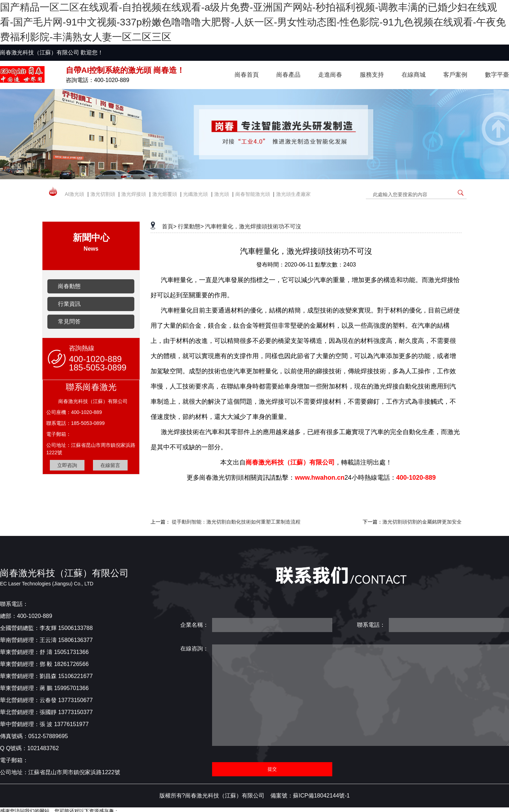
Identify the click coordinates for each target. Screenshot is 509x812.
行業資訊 (69, 304)
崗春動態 (69, 286)
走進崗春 (330, 75)
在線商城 (414, 75)
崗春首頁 (247, 75)
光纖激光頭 (195, 194)
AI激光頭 (74, 194)
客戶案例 (455, 75)
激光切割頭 (103, 194)
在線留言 (110, 465)
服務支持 (372, 75)
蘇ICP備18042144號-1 (321, 796)
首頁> (169, 226)
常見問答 (69, 322)
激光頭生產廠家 (293, 194)
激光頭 (222, 194)
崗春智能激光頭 (253, 194)
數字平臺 (497, 75)
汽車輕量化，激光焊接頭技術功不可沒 (253, 226)
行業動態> (191, 226)
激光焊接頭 (134, 194)
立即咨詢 (67, 465)
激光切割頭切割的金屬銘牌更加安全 (422, 522)
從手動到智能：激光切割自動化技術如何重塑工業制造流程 (236, 522)
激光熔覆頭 (165, 194)
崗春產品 (288, 75)
